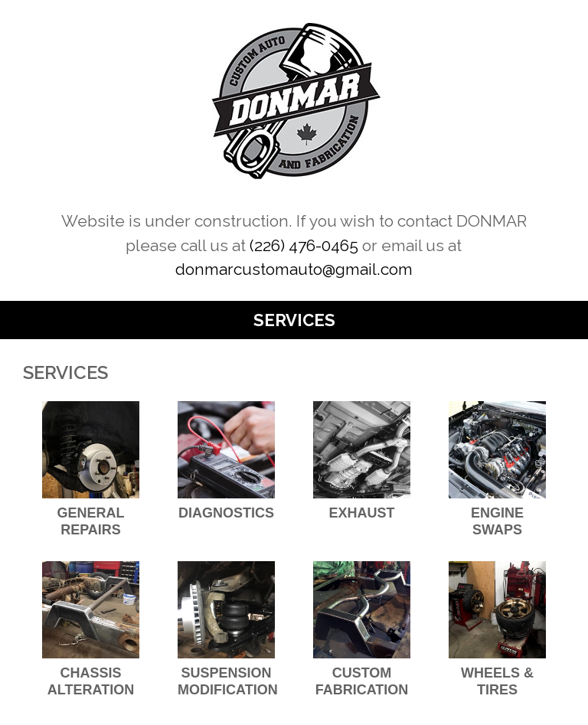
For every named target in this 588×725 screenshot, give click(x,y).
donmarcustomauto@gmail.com (294, 269)
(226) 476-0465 (304, 245)
